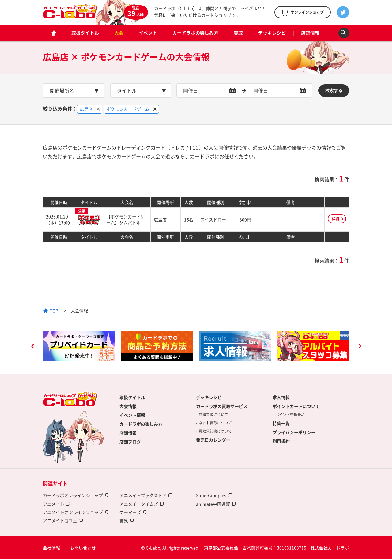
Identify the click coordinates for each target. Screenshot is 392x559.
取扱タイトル (85, 33)
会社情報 (51, 548)
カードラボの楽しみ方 (195, 33)
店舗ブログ (130, 442)
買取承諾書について (215, 431)
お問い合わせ (83, 548)
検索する (334, 90)
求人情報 (281, 397)
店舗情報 (310, 33)
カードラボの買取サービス (222, 406)
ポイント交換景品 (290, 415)
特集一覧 (281, 423)
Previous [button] (32, 347)
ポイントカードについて (296, 406)
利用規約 (281, 441)
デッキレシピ (272, 33)
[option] (79, 346)
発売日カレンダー (213, 440)
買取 (238, 33)
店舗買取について (213, 415)
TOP (54, 310)
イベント (148, 33)
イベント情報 (132, 415)
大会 (119, 33)
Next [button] (360, 347)
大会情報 (128, 406)
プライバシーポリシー (294, 432)
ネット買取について (215, 423)
